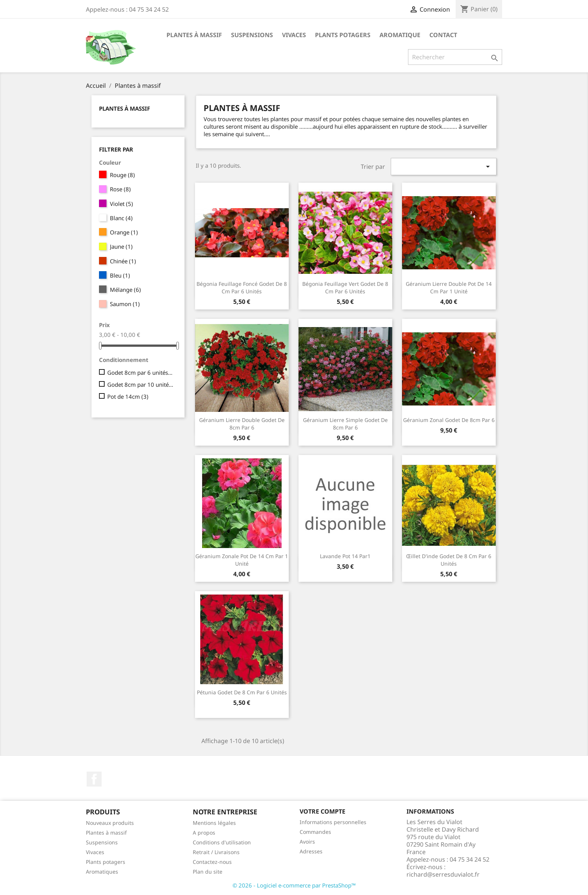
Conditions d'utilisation (222, 842)
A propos (204, 833)
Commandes (315, 832)
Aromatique (400, 35)
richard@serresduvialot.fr (443, 874)
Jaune (121, 246)
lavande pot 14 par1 (345, 556)
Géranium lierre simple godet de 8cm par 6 (345, 424)
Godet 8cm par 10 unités (141, 384)
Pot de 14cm (128, 396)
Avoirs (307, 842)
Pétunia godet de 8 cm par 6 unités (242, 692)
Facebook (94, 779)
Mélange (125, 290)
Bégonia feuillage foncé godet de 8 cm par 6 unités (242, 288)
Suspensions (252, 35)
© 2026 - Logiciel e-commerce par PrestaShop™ (294, 885)
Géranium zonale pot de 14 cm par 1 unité (242, 560)
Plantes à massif (194, 35)
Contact (443, 35)
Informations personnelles (333, 822)
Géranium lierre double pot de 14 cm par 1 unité (449, 288)
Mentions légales (214, 823)
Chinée (123, 261)
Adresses (311, 851)
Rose (120, 189)
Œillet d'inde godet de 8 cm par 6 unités (449, 560)
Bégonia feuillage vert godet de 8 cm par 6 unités (345, 288)
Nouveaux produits (110, 823)
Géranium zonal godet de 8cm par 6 (449, 420)
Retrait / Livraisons (216, 852)
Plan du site (208, 872)
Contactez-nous (212, 862)
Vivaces (294, 35)
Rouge (122, 175)
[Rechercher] (455, 57)
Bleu (120, 275)
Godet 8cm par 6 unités (141, 372)
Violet (121, 204)
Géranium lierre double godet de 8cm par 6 (242, 424)
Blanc (121, 218)
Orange (124, 232)
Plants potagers (343, 35)
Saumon (125, 304)
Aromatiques (102, 872)
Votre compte (322, 811)
